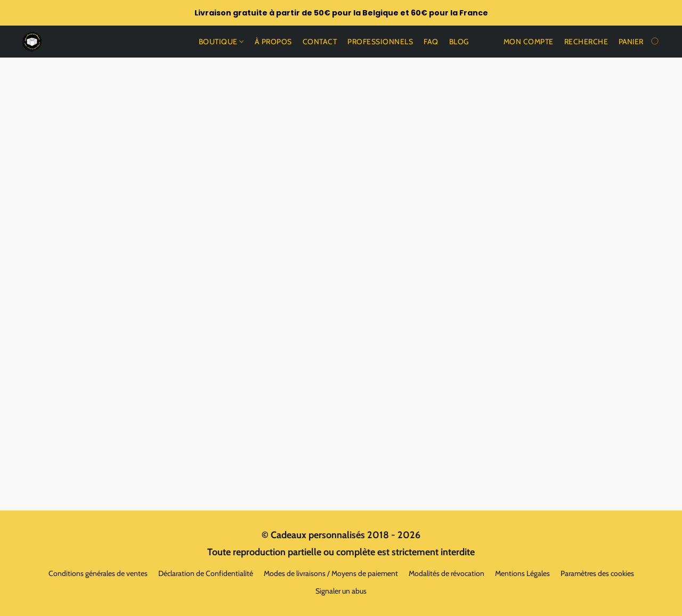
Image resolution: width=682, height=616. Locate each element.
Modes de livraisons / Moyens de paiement (331, 573)
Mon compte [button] (529, 42)
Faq (431, 42)
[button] (32, 42)
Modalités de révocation (446, 573)
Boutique (221, 42)
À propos (273, 42)
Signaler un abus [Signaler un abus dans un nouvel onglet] (341, 591)
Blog (459, 42)
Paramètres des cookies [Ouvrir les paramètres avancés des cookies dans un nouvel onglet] (597, 573)
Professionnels (380, 42)
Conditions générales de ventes (98, 573)
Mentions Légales (522, 573)
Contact (320, 42)
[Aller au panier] (640, 42)
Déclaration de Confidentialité (206, 573)
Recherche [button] (586, 42)
